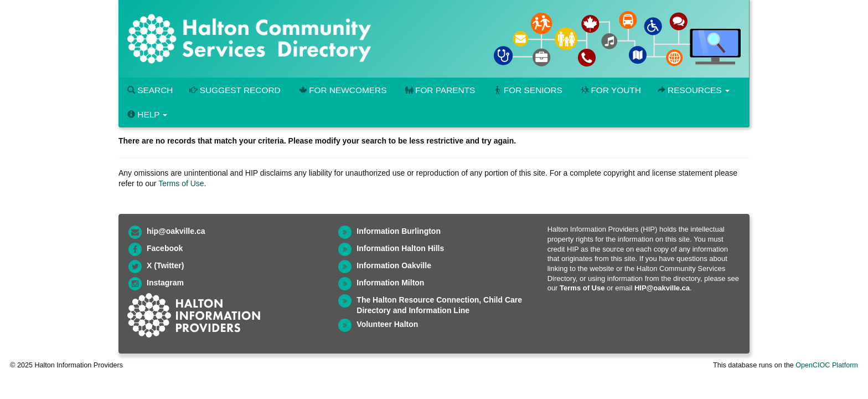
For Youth (610, 90)
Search (150, 90)
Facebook (165, 248)
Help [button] (147, 114)
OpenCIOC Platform (827, 365)
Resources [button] (694, 90)
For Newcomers (342, 90)
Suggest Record (235, 90)
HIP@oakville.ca (662, 288)
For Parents (439, 90)
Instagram (165, 283)
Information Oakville (394, 265)
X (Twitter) (165, 265)
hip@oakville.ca (176, 231)
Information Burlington (399, 231)
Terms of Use (181, 183)
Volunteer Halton (387, 324)
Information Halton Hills (400, 248)
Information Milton (390, 283)
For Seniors (527, 90)
